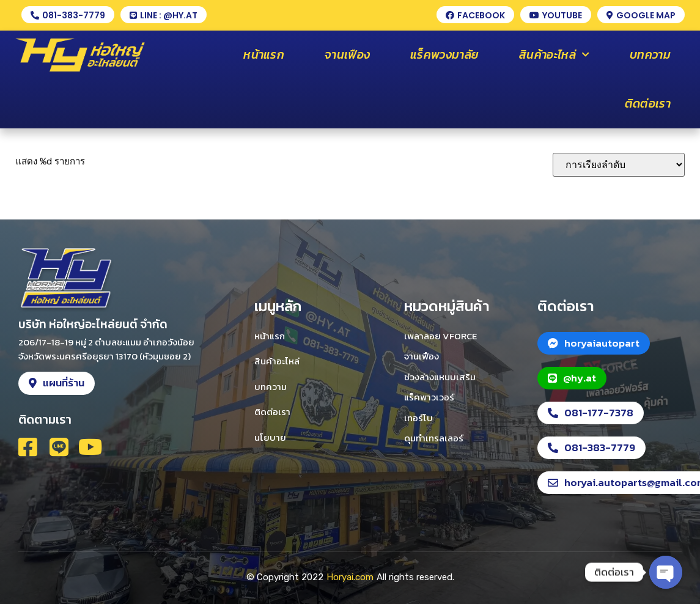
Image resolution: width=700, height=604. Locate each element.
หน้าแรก (264, 55)
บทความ (650, 55)
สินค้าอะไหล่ (554, 55)
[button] (68, 15)
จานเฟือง (347, 55)
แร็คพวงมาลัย (444, 55)
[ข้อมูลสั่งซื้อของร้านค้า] (619, 165)
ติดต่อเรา (648, 104)
